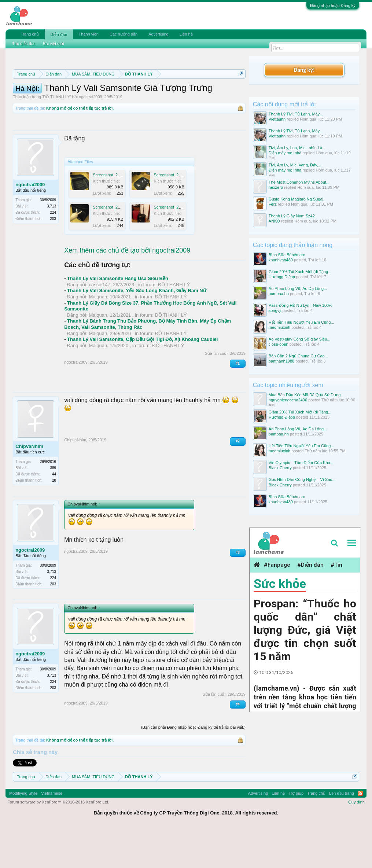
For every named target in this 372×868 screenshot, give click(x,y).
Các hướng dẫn (124, 34)
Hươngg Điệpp (282, 277)
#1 (238, 402)
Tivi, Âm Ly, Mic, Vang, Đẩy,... (295, 165)
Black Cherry (280, 468)
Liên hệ (186, 34)
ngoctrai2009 (91, 135)
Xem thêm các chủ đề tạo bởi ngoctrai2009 (127, 288)
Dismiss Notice (240, 91)
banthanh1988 (281, 361)
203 (53, 257)
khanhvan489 (281, 260)
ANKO (274, 221)
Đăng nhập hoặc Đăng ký (333, 5)
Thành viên (89, 34)
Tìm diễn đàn (24, 44)
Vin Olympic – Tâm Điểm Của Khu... (301, 463)
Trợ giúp (296, 831)
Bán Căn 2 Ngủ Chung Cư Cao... (298, 356)
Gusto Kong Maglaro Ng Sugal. (297, 199)
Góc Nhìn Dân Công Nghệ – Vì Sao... (302, 479)
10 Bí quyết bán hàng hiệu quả (121, 108)
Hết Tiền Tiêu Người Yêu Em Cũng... (301, 322)
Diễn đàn (59, 34)
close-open (279, 344)
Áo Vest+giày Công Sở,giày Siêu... (300, 339)
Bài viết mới (54, 44)
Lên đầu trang (342, 831)
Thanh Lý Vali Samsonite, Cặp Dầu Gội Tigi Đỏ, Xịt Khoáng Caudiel (142, 378)
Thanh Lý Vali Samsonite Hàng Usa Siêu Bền (118, 317)
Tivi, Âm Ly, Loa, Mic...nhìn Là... (297, 148)
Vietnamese (52, 831)
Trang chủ (30, 34)
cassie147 (100, 323)
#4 (238, 742)
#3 (238, 591)
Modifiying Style (23, 831)
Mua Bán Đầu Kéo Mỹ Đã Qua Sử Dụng (305, 395)
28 (54, 519)
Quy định (356, 840)
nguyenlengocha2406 (288, 400)
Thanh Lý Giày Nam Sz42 (292, 216)
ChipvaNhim (29, 485)
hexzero (276, 187)
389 (53, 506)
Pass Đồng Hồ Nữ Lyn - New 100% (301, 305)
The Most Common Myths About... (299, 182)
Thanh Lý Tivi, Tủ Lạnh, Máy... (296, 114)
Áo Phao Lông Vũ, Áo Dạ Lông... (298, 288)
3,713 (51, 245)
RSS (360, 831)
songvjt (275, 310)
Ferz (273, 204)
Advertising (158, 34)
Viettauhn (277, 119)
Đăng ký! (304, 70)
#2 (238, 480)
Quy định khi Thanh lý (130, 100)
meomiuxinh (279, 327)
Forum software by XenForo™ (58, 840)
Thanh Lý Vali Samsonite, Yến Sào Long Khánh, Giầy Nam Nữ (137, 329)
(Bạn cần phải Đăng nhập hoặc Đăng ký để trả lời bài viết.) (193, 766)
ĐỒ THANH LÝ (56, 135)
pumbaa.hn (279, 294)
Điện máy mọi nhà (285, 153)
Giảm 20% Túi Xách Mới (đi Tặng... (300, 272)
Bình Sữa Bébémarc (287, 255)
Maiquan (98, 335)
